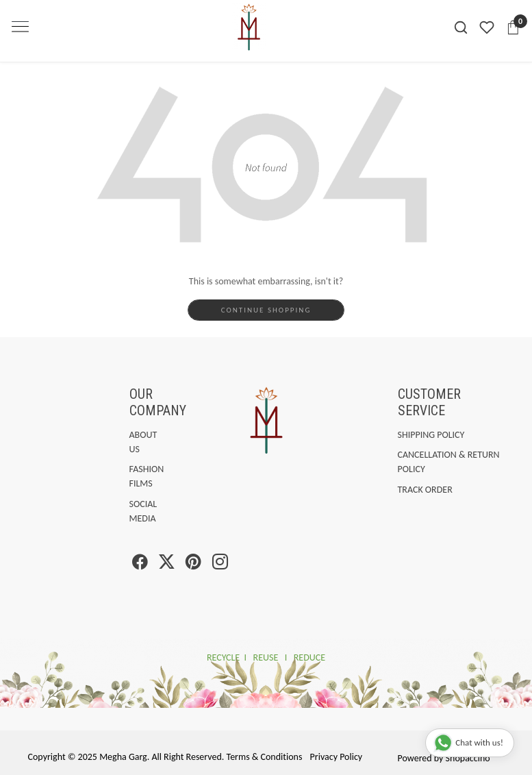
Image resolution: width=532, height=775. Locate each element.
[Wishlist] (487, 27)
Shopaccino (468, 758)
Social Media (132, 511)
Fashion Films (132, 476)
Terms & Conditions (265, 757)
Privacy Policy (337, 757)
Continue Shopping (266, 310)
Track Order (425, 490)
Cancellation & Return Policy (449, 462)
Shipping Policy (431, 435)
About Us (132, 442)
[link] (461, 28)
